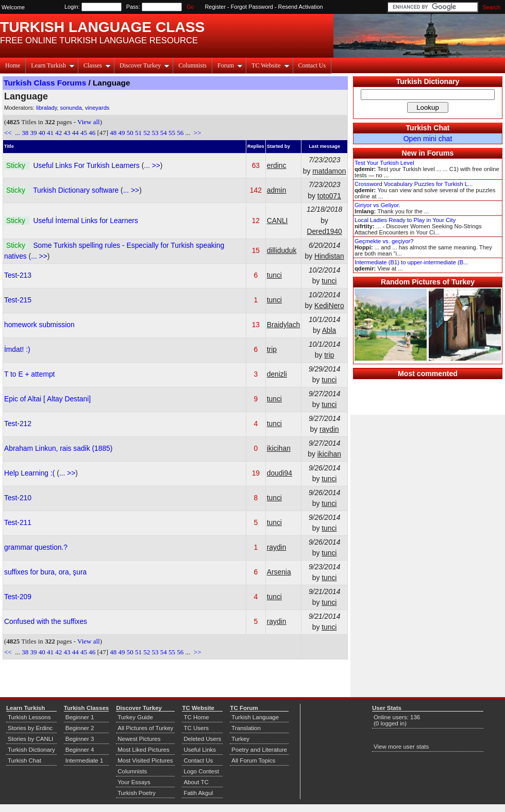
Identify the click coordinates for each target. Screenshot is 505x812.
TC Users (196, 728)
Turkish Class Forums (45, 83)
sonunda (71, 108)
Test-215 (18, 300)
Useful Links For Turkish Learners (87, 165)
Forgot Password (252, 7)
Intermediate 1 (85, 760)
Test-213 (18, 275)
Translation (246, 728)
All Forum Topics (253, 760)
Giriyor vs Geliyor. (377, 205)
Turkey (240, 739)
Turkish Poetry (137, 793)
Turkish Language (255, 717)
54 (164, 133)
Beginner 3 (80, 739)
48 (113, 133)
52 (147, 133)
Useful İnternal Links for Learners (85, 221)
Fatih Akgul (198, 793)
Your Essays (134, 782)
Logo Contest (201, 771)
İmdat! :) (17, 349)
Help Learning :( (30, 473)
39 (33, 133)
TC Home (196, 717)
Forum (230, 65)
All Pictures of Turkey (145, 728)
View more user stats (401, 747)
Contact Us (312, 65)
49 (122, 133)
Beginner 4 (80, 750)
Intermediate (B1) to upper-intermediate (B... (411, 262)
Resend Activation (301, 7)
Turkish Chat (428, 128)
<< (9, 133)
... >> (152, 165)
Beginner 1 (80, 717)
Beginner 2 (80, 728)
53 (155, 133)
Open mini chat (428, 139)
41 (50, 133)
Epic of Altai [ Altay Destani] (47, 399)
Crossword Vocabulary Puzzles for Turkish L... (414, 184)
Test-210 (18, 498)
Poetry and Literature (259, 750)
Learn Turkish (53, 65)
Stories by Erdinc (30, 728)
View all (89, 122)
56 (180, 133)
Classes (97, 65)
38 (25, 133)
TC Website (270, 65)
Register (216, 7)
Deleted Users (202, 739)
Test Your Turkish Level (384, 163)
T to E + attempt (29, 374)
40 (42, 133)
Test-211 (18, 522)
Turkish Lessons (29, 717)
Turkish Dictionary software (77, 190)
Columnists (192, 65)
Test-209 (18, 597)
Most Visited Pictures (145, 760)
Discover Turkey (145, 65)
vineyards (97, 108)
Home (13, 65)
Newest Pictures (139, 739)
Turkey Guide (135, 717)
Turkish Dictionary (428, 81)
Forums (441, 153)
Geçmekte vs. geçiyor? (384, 241)
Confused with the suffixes (46, 621)
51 (138, 133)
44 (75, 133)
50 (130, 133)
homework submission (39, 325)
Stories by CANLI (30, 739)
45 (84, 133)
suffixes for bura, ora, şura (45, 572)
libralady (46, 108)
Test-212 (18, 424)
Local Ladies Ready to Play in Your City (405, 220)
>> (197, 133)
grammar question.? (36, 547)
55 (172, 133)
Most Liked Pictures (143, 750)
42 (58, 133)
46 (92, 133)
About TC (196, 782)
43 (67, 133)
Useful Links (200, 750)
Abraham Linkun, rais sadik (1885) (58, 448)
